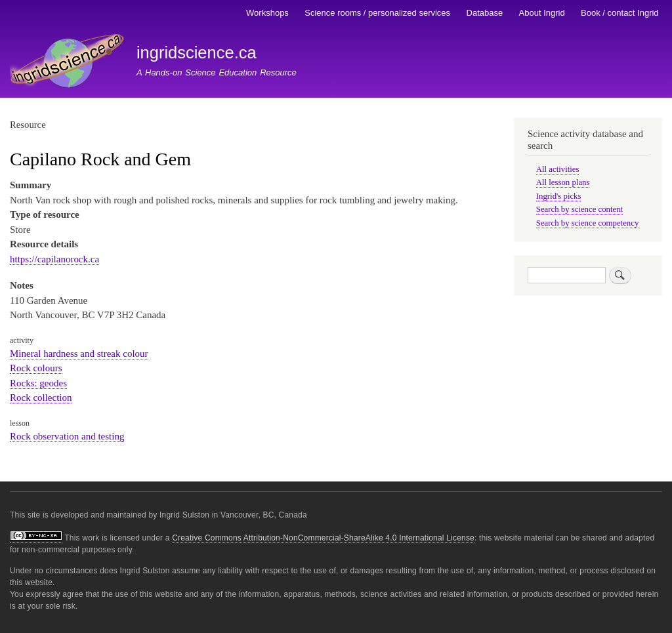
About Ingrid (542, 13)
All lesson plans (563, 182)
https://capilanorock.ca (54, 259)
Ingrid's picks (559, 196)
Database (485, 13)
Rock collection (41, 398)
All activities (558, 169)
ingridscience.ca (197, 52)
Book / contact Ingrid (620, 13)
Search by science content (579, 209)
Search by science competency (588, 223)
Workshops (267, 13)
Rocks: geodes (38, 383)
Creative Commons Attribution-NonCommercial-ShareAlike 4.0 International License (323, 538)
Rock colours (36, 368)
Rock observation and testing (67, 436)
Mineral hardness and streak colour (79, 354)
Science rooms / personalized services (377, 13)
